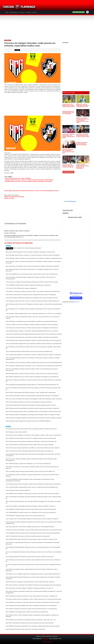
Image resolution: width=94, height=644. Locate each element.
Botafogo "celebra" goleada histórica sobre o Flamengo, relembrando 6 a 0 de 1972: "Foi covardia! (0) (34, 314)
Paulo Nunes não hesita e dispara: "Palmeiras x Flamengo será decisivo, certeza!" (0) (29, 588)
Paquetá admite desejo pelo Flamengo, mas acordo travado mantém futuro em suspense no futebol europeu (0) (33, 578)
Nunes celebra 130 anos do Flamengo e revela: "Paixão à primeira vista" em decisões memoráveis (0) (33, 599)
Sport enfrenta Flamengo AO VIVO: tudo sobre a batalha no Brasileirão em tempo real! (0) (30, 252)
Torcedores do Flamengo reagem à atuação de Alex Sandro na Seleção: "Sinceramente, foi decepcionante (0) (31, 278)
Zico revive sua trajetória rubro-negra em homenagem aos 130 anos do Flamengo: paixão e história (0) (34, 399)
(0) (28, 285)
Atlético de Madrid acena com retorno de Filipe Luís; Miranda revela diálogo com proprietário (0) (32, 377)
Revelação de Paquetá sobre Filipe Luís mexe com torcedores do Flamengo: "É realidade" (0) (31, 596)
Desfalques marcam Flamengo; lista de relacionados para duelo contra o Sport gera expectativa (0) (33, 533)
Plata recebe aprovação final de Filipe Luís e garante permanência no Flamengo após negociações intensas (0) (33, 543)
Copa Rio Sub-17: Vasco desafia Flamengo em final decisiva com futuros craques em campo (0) (32, 519)
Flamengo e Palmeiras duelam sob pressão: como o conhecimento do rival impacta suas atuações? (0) (34, 366)
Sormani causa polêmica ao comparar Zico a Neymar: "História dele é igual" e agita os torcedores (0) (33, 355)
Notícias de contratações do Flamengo (14, 197)
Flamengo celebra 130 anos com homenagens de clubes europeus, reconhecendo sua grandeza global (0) (34, 305)
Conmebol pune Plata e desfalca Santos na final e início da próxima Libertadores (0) (29, 351)
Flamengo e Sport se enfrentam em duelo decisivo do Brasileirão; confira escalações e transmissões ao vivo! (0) (33, 262)
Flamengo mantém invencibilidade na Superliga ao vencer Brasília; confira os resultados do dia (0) (33, 415)
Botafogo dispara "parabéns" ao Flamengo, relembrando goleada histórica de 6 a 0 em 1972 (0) (32, 331)
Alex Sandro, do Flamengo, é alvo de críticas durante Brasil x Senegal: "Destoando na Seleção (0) (32, 266)
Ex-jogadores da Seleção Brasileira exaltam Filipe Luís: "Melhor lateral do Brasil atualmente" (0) (32, 385)
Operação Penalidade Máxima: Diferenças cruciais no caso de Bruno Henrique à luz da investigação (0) (33, 548)
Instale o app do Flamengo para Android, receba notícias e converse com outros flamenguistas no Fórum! (31, 191)
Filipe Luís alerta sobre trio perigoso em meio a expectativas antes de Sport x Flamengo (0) (31, 295)
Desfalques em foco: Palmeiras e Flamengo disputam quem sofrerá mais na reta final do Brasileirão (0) (34, 363)
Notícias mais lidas (9, 198)
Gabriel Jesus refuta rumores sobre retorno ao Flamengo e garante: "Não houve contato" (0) (31, 429)
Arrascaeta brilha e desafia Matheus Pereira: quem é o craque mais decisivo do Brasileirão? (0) (32, 487)
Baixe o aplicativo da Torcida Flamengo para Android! (27, 248)
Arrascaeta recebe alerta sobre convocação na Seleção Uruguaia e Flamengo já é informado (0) (32, 337)
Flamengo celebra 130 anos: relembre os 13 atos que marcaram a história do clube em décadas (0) (33, 255)
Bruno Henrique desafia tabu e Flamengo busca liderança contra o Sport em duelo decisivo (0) (32, 298)
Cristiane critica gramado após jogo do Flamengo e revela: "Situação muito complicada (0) (31, 392)
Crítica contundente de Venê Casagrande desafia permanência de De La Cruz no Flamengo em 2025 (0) (34, 334)
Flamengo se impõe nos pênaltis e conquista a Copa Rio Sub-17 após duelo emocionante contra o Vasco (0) (33, 475)
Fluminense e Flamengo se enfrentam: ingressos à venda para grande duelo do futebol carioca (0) (33, 602)
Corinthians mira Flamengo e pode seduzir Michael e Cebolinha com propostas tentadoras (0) (31, 321)
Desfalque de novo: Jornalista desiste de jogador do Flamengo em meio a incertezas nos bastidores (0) (33, 310)
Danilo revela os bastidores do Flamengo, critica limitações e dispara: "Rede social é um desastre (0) (33, 435)
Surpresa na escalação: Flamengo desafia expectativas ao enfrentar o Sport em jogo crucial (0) (32, 282)
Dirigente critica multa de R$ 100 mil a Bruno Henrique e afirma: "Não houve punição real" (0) (31, 539)
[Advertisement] (65, 7)
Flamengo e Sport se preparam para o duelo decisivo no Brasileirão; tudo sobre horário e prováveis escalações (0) (33, 455)
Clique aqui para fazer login (79, 12)
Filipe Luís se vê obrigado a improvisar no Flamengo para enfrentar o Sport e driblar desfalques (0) (33, 574)
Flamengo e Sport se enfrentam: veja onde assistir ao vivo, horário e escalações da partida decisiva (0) (34, 258)
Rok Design (45, 639)
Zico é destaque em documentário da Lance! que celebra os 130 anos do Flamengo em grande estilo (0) (33, 389)
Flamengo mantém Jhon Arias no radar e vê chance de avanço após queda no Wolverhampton (29, 180)
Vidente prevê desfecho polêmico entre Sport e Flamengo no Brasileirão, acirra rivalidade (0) (31, 606)
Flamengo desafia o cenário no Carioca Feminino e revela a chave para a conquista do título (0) (32, 374)
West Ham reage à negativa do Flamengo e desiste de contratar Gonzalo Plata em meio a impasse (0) (33, 340)
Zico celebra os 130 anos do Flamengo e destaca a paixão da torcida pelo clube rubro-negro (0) (32, 325)
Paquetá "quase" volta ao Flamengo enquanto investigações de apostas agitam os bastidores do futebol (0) (32, 616)
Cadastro (29, 13)
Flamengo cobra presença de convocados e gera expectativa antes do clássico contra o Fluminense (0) (33, 561)
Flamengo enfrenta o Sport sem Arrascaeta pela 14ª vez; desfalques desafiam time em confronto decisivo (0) (32, 270)
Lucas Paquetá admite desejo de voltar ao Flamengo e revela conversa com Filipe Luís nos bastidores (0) (34, 553)
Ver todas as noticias (68, 172)
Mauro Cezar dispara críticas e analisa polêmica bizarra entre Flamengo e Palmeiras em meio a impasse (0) (32, 570)
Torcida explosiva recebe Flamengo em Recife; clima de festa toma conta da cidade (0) (30, 445)
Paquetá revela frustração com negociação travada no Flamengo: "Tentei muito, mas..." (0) (31, 620)
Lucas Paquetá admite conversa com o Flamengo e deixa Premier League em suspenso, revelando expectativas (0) (33, 359)
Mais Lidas (22, 13)
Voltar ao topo (47, 642)
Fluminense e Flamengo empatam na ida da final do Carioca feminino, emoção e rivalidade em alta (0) (33, 418)
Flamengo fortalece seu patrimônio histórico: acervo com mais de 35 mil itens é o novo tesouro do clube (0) (33, 317)
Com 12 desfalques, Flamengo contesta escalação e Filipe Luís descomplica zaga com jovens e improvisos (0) (32, 370)
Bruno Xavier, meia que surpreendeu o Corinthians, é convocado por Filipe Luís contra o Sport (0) (32, 448)
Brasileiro (66, 213)
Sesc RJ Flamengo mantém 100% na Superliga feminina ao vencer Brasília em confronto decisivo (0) (33, 411)
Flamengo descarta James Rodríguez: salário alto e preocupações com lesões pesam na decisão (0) (33, 484)
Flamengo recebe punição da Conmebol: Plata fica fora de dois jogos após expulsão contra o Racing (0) (33, 348)
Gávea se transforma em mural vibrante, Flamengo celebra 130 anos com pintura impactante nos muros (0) (32, 467)
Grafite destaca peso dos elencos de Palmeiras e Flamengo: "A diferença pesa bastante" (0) (31, 441)
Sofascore (77, 302)
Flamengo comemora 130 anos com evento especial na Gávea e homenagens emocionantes (29, 181)
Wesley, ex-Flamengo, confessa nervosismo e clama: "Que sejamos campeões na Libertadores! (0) (33, 291)
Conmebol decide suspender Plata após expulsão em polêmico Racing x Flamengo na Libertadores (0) (34, 344)
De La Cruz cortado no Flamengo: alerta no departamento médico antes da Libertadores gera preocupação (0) (31, 460)
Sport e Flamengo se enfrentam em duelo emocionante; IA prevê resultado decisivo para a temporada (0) (33, 381)
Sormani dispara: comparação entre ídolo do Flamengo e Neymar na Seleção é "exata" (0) (30, 506)
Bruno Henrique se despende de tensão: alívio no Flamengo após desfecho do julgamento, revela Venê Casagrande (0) (34, 592)
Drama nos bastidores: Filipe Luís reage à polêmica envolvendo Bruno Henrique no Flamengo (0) (32, 396)
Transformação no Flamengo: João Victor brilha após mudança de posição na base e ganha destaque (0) (33, 497)
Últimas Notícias (14, 13)
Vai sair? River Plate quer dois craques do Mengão (18, 178)
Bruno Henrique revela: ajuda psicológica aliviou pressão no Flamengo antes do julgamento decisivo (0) (33, 565)
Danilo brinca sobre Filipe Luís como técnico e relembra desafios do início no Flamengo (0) (31, 438)
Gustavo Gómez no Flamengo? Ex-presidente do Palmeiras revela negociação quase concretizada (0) (33, 585)
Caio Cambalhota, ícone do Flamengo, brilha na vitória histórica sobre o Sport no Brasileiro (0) (32, 274)
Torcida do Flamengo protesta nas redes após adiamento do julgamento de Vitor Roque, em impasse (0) (33, 502)
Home (7, 13)
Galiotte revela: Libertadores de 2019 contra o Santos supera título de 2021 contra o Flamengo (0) (32, 494)
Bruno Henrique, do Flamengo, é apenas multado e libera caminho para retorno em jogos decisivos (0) (34, 530)
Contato (35, 13)
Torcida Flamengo (70, 201)
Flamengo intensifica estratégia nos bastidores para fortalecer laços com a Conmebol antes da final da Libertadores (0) (34, 523)
